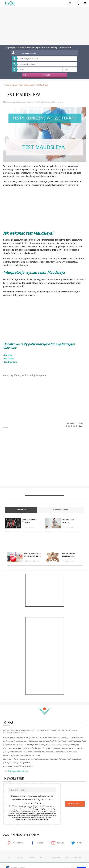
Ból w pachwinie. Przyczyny (29, 521)
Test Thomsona (11, 362)
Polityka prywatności (74, 857)
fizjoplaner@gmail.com (16, 771)
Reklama (43, 857)
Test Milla (8, 355)
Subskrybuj (76, 804)
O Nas (9, 857)
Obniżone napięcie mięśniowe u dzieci (33, 555)
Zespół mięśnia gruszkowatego (69, 555)
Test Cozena (9, 359)
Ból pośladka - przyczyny (68, 521)
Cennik (32, 857)
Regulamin (56, 857)
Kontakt (20, 857)
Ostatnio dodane (61, 510)
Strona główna (10, 85)
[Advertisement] (44, 24)
